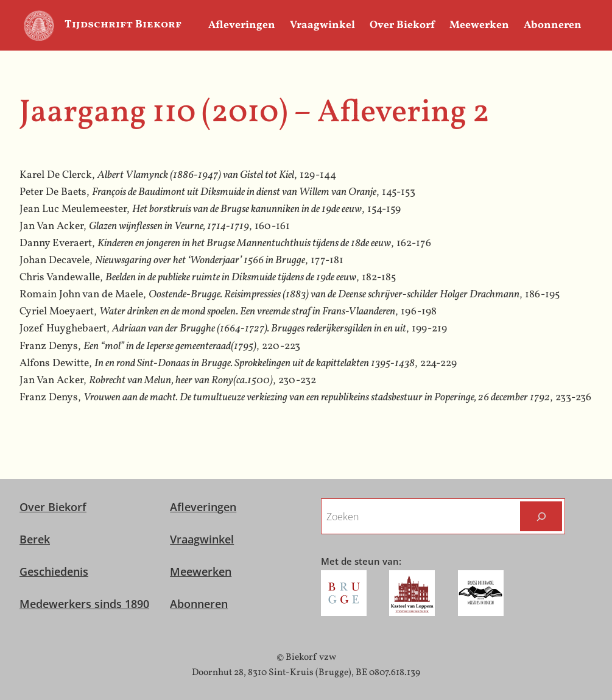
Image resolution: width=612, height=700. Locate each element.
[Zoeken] (541, 516)
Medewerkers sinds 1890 (84, 604)
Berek (35, 539)
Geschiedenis (54, 571)
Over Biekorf (53, 507)
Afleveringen (203, 507)
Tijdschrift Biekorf (123, 25)
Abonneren (199, 604)
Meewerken (201, 571)
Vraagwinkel (202, 539)
